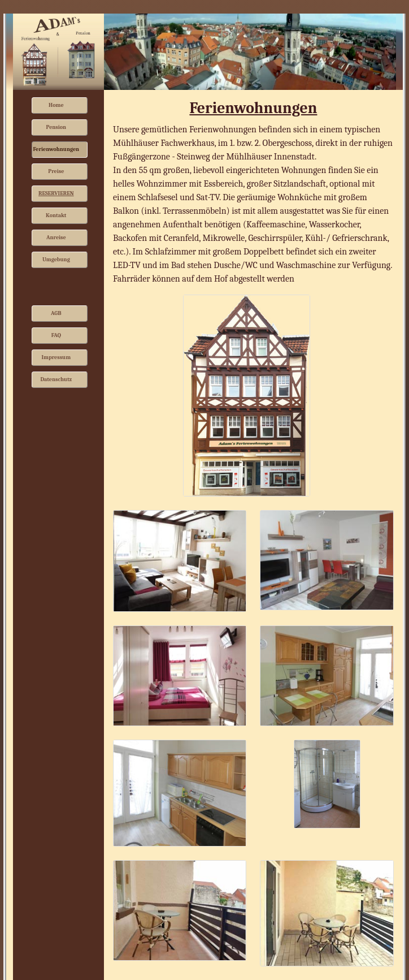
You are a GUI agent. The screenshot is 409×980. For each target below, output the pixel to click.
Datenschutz (56, 379)
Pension (56, 127)
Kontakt (56, 215)
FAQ (56, 335)
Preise (56, 171)
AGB (56, 313)
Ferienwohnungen (56, 149)
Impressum (56, 357)
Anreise (56, 238)
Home (56, 105)
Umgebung (56, 260)
